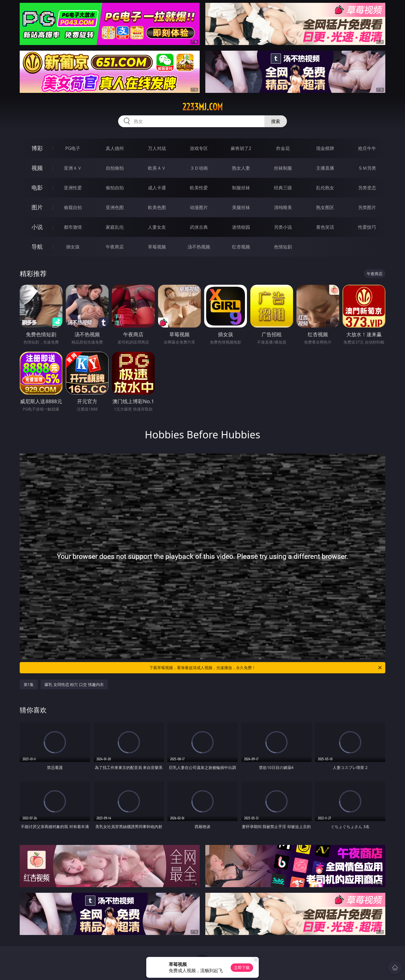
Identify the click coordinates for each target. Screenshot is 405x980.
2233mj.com (202, 107)
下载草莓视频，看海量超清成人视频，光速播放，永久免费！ (266, 668)
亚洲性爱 (73, 188)
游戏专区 (199, 148)
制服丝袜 (241, 188)
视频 (37, 168)
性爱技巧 (367, 227)
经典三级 (283, 188)
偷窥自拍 (73, 207)
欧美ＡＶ (157, 168)
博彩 (37, 148)
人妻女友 (157, 227)
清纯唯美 (283, 207)
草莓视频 (157, 247)
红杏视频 (241, 247)
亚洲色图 (115, 207)
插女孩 (73, 247)
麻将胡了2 (241, 148)
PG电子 (73, 148)
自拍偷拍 (115, 168)
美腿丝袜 (241, 207)
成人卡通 (157, 188)
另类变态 (367, 188)
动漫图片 (199, 207)
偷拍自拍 (115, 188)
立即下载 (242, 967)
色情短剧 (283, 247)
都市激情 (73, 227)
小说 (37, 227)
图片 (37, 207)
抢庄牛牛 (367, 148)
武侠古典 (199, 227)
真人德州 (115, 148)
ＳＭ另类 (367, 168)
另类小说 (283, 227)
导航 (37, 247)
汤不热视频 (199, 247)
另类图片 (367, 207)
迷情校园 (241, 227)
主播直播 (325, 168)
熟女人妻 (241, 168)
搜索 (276, 121)
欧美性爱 (199, 188)
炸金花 (283, 148)
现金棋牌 (325, 148)
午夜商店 (115, 247)
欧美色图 (157, 207)
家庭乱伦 (115, 227)
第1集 (29, 684)
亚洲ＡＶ (73, 168)
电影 (37, 188)
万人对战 (157, 148)
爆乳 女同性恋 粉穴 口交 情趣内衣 (74, 684)
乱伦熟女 (325, 188)
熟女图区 (325, 207)
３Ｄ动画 (199, 168)
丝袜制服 (283, 168)
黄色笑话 (325, 227)
